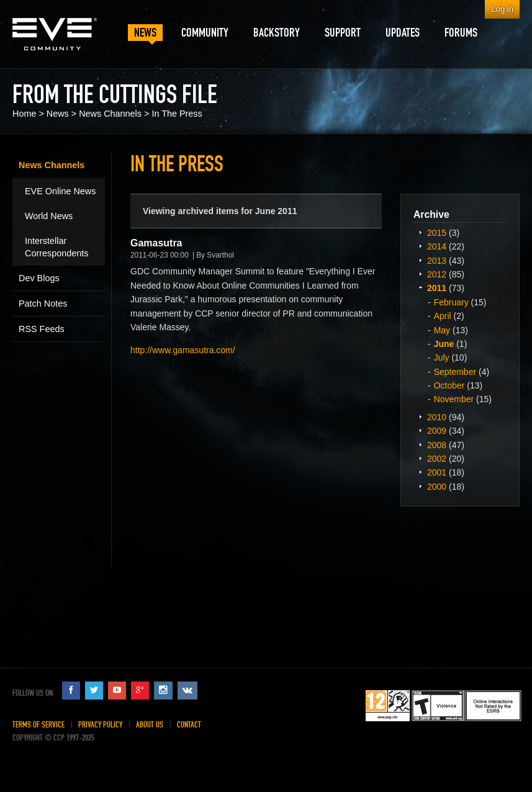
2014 (437, 246)
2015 (437, 233)
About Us (150, 725)
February (451, 302)
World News (49, 216)
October (449, 385)
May (442, 330)
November (454, 399)
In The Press (177, 114)
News (58, 114)
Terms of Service (38, 725)
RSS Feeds (42, 329)
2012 (437, 274)
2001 (437, 472)
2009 (437, 431)
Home (24, 114)
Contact (189, 725)
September (455, 372)
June (444, 344)
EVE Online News (60, 191)
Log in (502, 9)
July (442, 358)
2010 (437, 417)
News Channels (110, 114)
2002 (437, 459)
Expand (420, 232)
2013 (437, 261)
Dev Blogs (39, 278)
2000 (437, 487)
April (443, 316)
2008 (437, 445)
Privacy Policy (100, 725)
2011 (437, 288)
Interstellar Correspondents (56, 247)
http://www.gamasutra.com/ (183, 350)
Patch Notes (43, 304)
